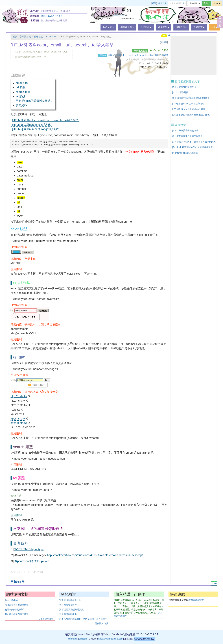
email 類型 (22, 83)
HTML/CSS (51, 37)
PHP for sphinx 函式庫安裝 (185, 153)
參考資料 (21, 105)
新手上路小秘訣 (12, 600)
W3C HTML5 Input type (29, 549)
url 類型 (20, 87)
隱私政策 (83, 639)
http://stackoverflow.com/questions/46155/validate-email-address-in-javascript (95, 555)
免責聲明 (73, 639)
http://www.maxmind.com (111, 639)
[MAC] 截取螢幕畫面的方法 (185, 131)
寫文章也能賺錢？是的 (70, 600)
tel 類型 (20, 96)
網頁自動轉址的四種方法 (184, 87)
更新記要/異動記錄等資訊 (72, 609)
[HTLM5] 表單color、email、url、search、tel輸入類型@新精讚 (138, 55)
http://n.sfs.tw (19, 396)
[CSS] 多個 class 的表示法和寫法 (188, 104)
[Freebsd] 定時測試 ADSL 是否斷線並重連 (192, 147)
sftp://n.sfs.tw (19, 423)
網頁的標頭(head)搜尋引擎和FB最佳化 (191, 98)
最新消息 (35, 20)
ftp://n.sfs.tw (18, 419)
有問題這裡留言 (196, 600)
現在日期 (35, 11)
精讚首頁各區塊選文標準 (17, 605)
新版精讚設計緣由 (68, 614)
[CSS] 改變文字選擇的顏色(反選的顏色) (191, 115)
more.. (217, 3)
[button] (108, 27)
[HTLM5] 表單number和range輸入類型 (35, 129)
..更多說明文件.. (47, 619)
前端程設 (38, 37)
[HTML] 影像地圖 (180, 92)
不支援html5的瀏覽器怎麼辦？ (34, 101)
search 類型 (23, 92)
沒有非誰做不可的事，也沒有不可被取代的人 (194, 142)
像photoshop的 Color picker (32, 561)
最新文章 (35, 16)
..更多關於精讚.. (101, 623)
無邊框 (164, 42)
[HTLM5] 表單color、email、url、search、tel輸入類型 (46, 120)
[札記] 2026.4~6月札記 (52, 16)
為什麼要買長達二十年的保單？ (187, 136)
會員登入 (162, 3)
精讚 (154, 3)
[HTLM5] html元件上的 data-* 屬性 (189, 109)
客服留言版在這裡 (68, 605)
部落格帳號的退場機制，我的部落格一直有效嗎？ (83, 619)
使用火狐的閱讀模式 (14, 609)
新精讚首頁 (25, 37)
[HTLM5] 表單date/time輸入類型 (32, 125)
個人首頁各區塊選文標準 (17, 614)
